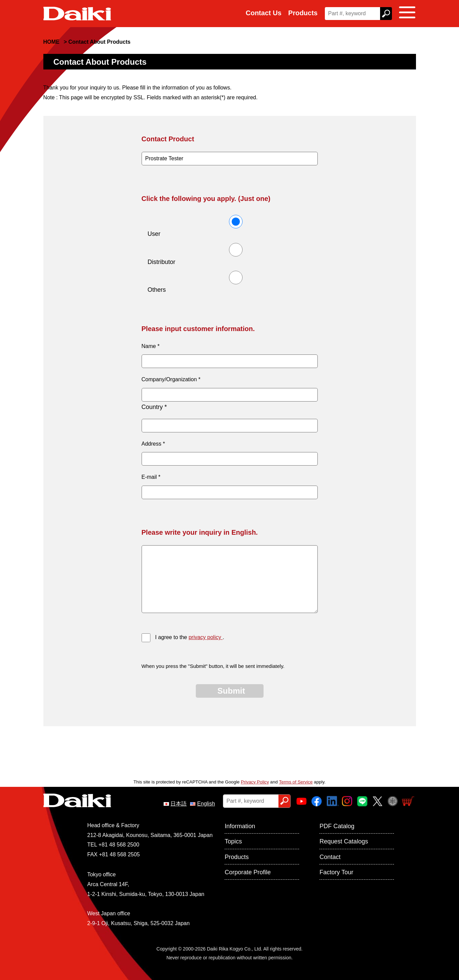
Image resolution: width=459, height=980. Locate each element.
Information (240, 826)
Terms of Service (296, 782)
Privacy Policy (255, 782)
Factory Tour (336, 872)
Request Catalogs (344, 841)
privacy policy (206, 637)
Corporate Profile (248, 872)
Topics (233, 841)
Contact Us (264, 13)
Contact (330, 857)
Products (303, 13)
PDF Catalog (337, 826)
